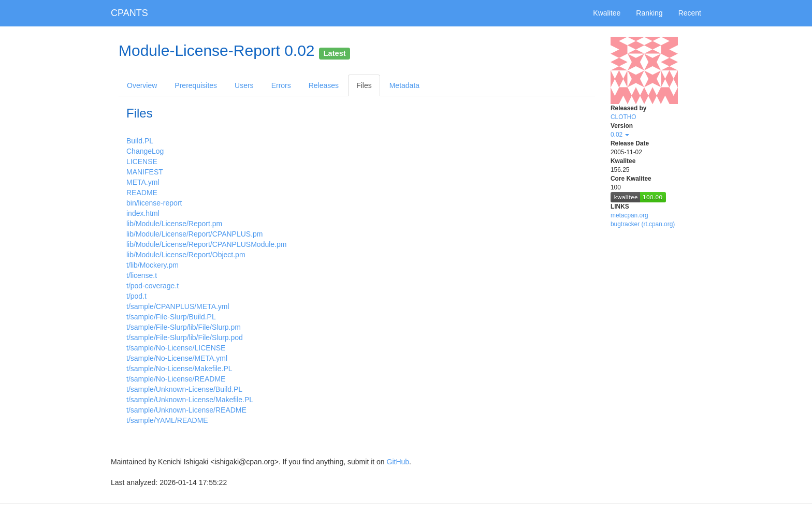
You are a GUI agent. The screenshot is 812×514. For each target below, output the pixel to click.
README (142, 193)
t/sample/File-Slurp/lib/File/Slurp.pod (185, 337)
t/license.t (142, 275)
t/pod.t (136, 296)
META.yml (143, 182)
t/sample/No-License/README (176, 379)
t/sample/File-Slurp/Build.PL (171, 317)
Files (364, 85)
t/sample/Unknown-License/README (186, 410)
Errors (281, 85)
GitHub (398, 462)
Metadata (404, 85)
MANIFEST (145, 172)
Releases (324, 85)
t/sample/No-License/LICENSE (176, 348)
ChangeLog (145, 151)
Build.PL (140, 141)
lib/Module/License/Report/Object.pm (186, 255)
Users (244, 85)
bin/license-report (154, 203)
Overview (142, 85)
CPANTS (129, 13)
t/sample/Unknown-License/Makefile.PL (190, 400)
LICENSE (142, 161)
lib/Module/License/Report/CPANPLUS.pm (195, 234)
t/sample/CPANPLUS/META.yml (178, 306)
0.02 (620, 135)
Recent (690, 13)
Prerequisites (196, 85)
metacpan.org (629, 215)
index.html (143, 213)
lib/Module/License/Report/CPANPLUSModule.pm (206, 244)
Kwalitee (607, 13)
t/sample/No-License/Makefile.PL (179, 369)
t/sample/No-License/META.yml (177, 358)
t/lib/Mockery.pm (153, 265)
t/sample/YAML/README (167, 420)
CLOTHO (624, 117)
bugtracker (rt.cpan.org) (643, 224)
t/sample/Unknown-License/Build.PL (184, 389)
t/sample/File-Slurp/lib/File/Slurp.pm (184, 327)
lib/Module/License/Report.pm (174, 224)
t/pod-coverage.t (153, 286)
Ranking (649, 13)
